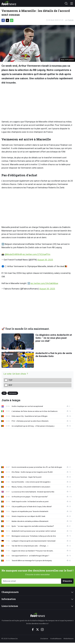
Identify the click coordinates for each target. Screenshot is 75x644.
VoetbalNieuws (56, 638)
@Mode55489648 (13, 254)
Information (9, 599)
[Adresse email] (31, 581)
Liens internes (10, 606)
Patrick (71, 20)
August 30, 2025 (45, 260)
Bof (10, 385)
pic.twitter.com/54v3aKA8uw (44, 283)
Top (10, 380)
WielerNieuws (68, 638)
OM (4, 393)
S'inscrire (67, 581)
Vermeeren (13, 393)
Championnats (10, 592)
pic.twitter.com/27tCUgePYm (36, 254)
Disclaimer (44, 638)
